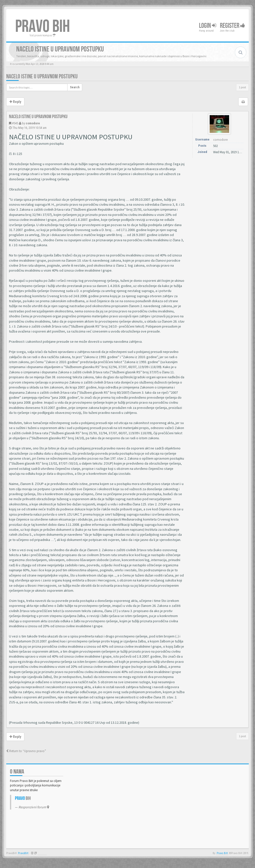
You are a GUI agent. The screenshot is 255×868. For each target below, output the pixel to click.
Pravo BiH (222, 853)
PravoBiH (23, 853)
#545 (15, 123)
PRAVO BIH (43, 27)
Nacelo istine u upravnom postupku (42, 76)
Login (208, 26)
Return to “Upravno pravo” (26, 751)
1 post (242, 87)
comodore (33, 123)
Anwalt (42, 853)
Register (232, 26)
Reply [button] (15, 102)
